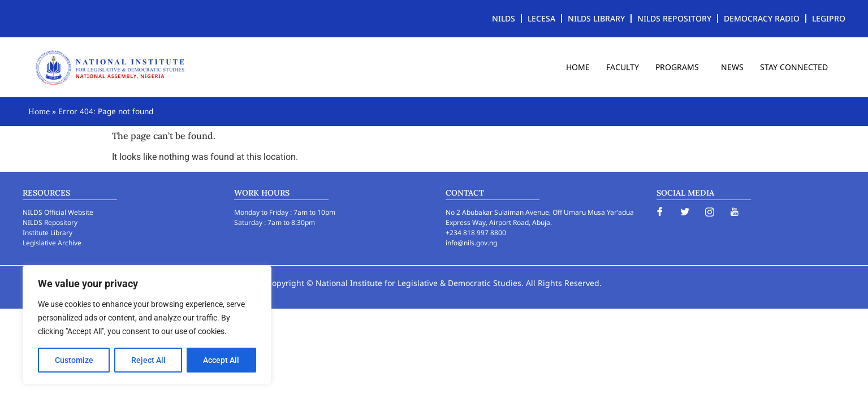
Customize (74, 360)
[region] (147, 325)
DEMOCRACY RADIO (762, 18)
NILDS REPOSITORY (674, 18)
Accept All (222, 360)
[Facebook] (660, 211)
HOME (578, 67)
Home (39, 111)
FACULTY (623, 67)
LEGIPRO (829, 18)
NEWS (732, 67)
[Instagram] (710, 211)
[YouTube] (735, 211)
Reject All (148, 360)
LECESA (541, 18)
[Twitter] (685, 211)
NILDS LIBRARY (596, 18)
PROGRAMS (680, 67)
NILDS (504, 18)
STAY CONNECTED (794, 67)
